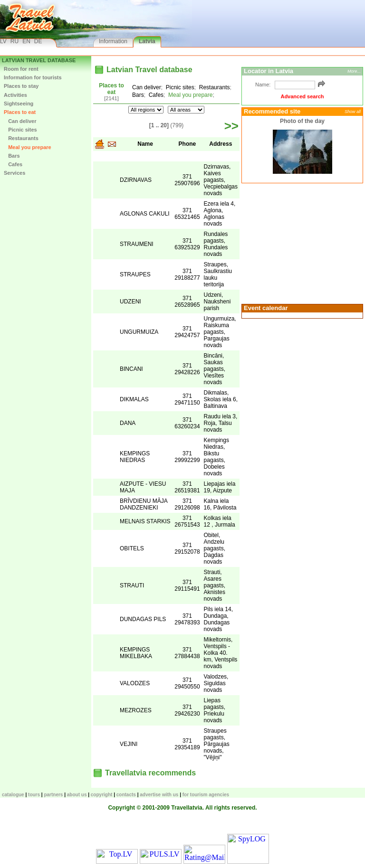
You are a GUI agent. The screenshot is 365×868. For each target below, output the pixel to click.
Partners (53, 795)
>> (231, 126)
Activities (15, 95)
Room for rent (21, 69)
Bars (12, 156)
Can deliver (20, 121)
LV (3, 41)
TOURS (34, 795)
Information (113, 41)
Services (14, 173)
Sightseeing (19, 104)
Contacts (126, 795)
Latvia (147, 41)
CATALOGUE (13, 795)
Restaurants (21, 138)
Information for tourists (33, 77)
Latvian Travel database (39, 60)
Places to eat (20, 112)
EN (26, 41)
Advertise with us (159, 795)
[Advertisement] (301, 243)
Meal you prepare (28, 147)
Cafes (13, 164)
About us (77, 795)
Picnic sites (20, 130)
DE (38, 41)
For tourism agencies (206, 795)
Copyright (102, 795)
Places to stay (21, 86)
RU (14, 41)
